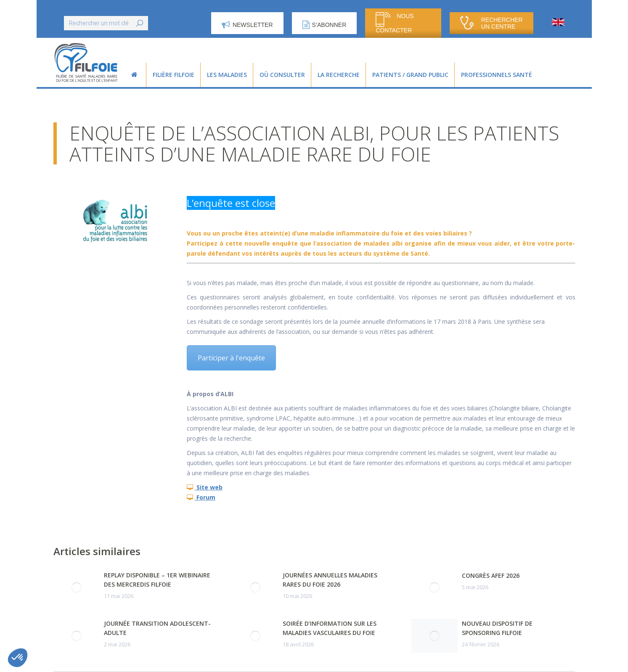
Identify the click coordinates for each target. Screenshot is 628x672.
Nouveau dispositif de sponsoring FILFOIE (497, 628)
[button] (18, 658)
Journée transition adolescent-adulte (157, 628)
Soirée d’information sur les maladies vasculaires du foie (330, 628)
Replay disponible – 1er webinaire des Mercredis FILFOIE (157, 580)
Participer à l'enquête (231, 358)
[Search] (106, 23)
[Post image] (77, 587)
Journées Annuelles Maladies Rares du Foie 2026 (330, 580)
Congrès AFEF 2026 (491, 575)
